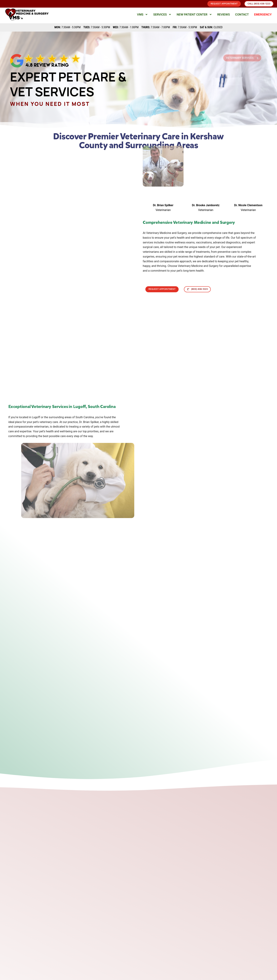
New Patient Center (194, 17)
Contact (242, 17)
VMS (142, 17)
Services (162, 17)
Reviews (224, 17)
